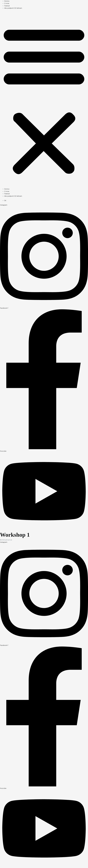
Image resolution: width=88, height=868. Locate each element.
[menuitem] (5, 201)
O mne (7, 3)
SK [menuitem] (5, 201)
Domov (7, 1)
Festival (7, 6)
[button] (44, 100)
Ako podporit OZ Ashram (13, 8)
